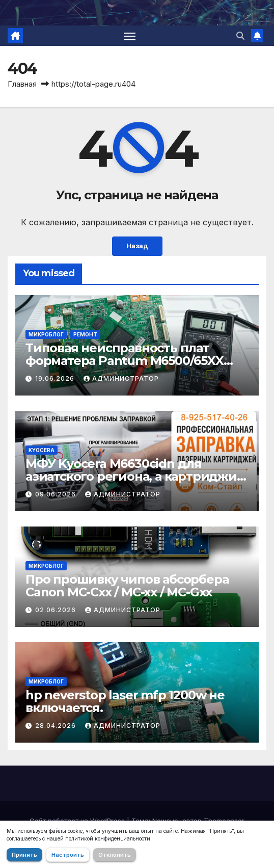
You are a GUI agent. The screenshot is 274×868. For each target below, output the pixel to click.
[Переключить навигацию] (130, 36)
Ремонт (85, 334)
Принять (24, 855)
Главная (22, 84)
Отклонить (115, 855)
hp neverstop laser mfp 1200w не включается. (125, 701)
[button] (240, 36)
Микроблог (46, 334)
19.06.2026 (56, 378)
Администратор (121, 378)
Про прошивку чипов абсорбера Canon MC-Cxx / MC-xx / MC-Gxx (127, 586)
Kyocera (42, 450)
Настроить (68, 855)
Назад (137, 246)
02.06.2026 (57, 610)
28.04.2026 (57, 726)
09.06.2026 (57, 494)
